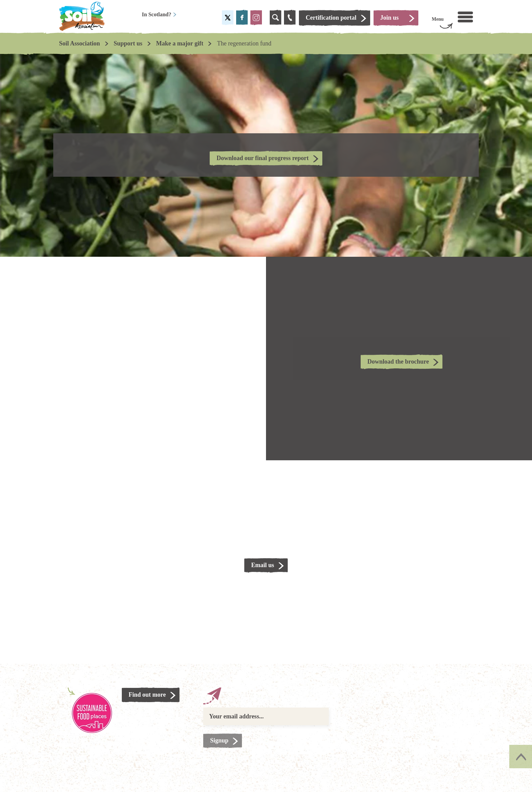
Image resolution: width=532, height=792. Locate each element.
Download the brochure (398, 362)
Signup (219, 740)
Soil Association (80, 43)
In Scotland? (159, 14)
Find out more (147, 695)
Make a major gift (180, 43)
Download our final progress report (263, 158)
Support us (128, 43)
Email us (263, 565)
